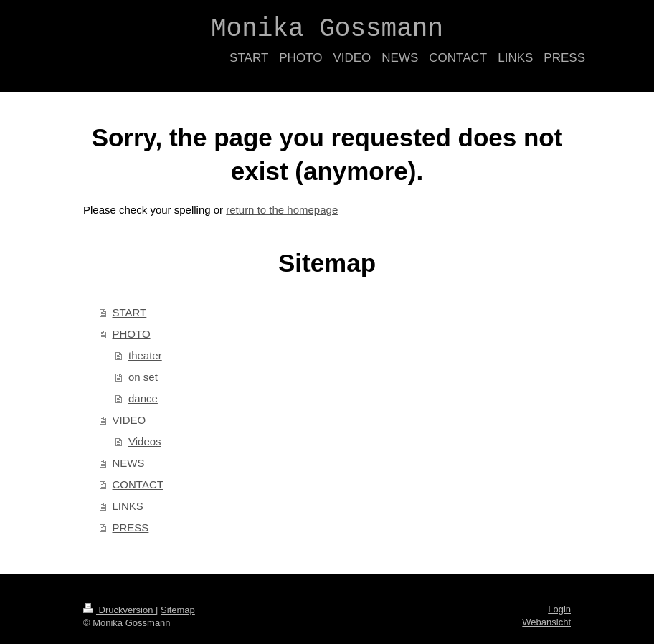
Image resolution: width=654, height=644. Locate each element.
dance (143, 398)
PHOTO (132, 334)
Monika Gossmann (327, 29)
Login (559, 609)
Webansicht (546, 622)
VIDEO (129, 420)
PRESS (131, 527)
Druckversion (119, 610)
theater (145, 355)
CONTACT (138, 484)
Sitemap (178, 610)
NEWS (129, 463)
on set (143, 377)
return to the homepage (282, 210)
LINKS (128, 506)
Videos (145, 441)
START (130, 312)
